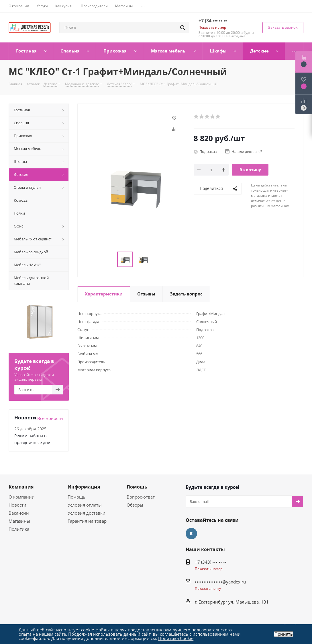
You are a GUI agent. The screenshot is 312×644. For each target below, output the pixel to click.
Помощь (76, 497)
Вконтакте (191, 534)
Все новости (50, 418)
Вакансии (19, 513)
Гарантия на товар (87, 521)
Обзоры (135, 505)
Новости (17, 505)
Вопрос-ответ (141, 497)
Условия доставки (87, 513)
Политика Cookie (176, 638)
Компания (21, 487)
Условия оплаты (85, 505)
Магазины (19, 521)
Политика (19, 529)
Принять (284, 634)
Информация (84, 487)
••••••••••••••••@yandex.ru (220, 582)
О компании (22, 497)
